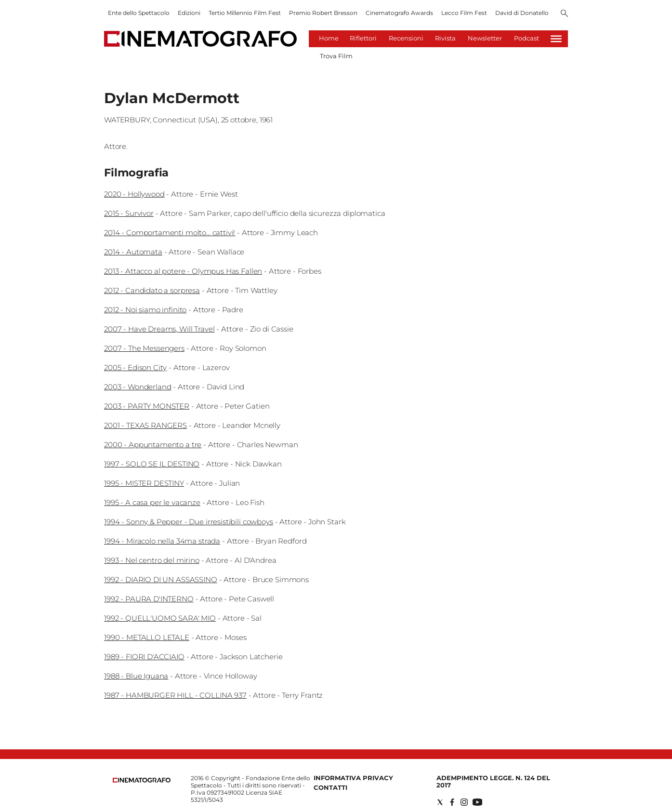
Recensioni (406, 38)
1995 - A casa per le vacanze (152, 502)
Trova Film (336, 56)
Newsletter (485, 38)
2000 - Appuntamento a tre (153, 445)
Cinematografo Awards (399, 13)
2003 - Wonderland (138, 387)
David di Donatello (522, 13)
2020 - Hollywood (134, 194)
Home (329, 38)
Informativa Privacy (353, 778)
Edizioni (189, 13)
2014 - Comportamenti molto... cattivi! (170, 233)
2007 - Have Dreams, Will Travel (159, 329)
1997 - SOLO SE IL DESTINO (152, 464)
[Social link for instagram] (464, 802)
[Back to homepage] (142, 780)
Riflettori (363, 38)
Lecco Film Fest (464, 13)
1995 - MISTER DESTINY (144, 483)
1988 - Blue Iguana (136, 676)
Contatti (330, 787)
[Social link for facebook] (452, 802)
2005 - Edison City (135, 367)
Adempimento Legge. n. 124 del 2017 (493, 781)
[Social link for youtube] (477, 802)
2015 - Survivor (129, 213)
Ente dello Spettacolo (139, 13)
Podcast (527, 38)
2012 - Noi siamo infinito (145, 310)
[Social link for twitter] (440, 802)
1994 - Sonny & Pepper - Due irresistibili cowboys (189, 522)
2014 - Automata (133, 252)
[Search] (564, 14)
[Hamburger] (556, 39)
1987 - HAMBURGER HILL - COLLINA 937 (175, 695)
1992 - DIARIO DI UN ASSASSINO (161, 579)
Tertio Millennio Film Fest (245, 13)
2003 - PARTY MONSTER (147, 406)
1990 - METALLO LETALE (147, 637)
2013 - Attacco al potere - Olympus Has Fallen (183, 271)
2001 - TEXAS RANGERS (145, 425)
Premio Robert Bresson (323, 13)
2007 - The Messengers (144, 348)
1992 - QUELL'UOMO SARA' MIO (160, 618)
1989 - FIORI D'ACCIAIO (144, 657)
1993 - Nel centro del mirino (152, 560)
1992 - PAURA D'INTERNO (149, 599)
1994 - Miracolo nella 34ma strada (162, 541)
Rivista (445, 38)
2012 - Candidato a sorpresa (152, 290)
